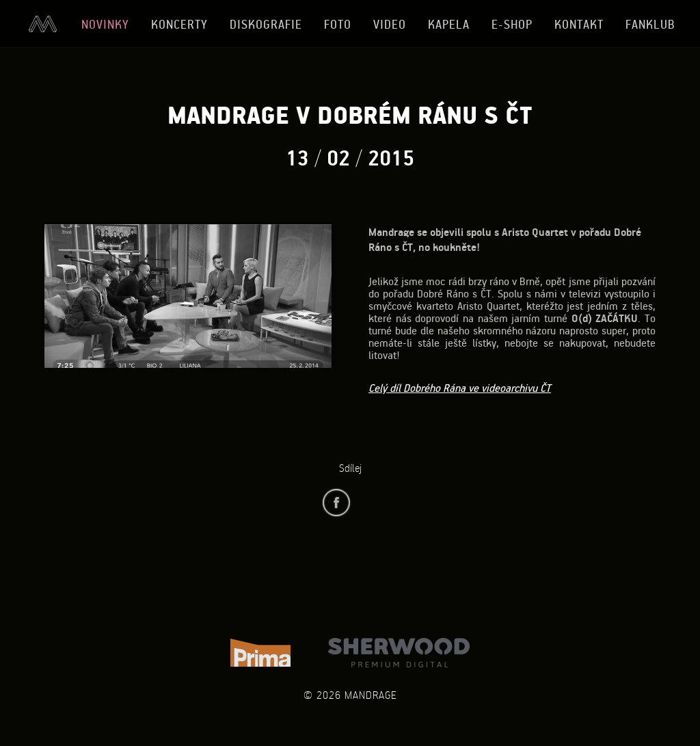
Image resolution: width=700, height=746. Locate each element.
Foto (338, 24)
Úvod (42, 24)
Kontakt (579, 24)
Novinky (105, 24)
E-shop (512, 24)
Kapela (449, 24)
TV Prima (260, 653)
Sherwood (399, 653)
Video (390, 24)
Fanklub (650, 24)
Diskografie (266, 24)
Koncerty (179, 24)
